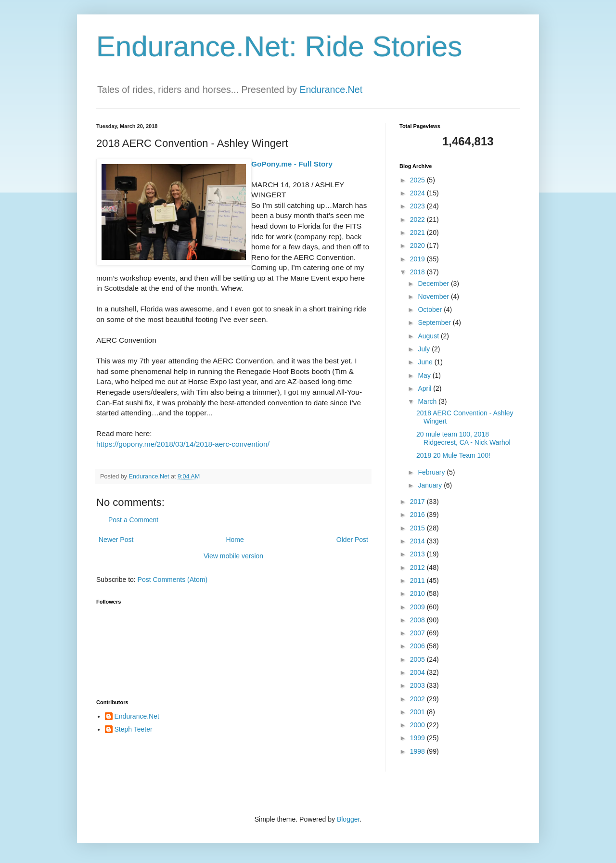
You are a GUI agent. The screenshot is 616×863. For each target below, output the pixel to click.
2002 (418, 699)
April (425, 388)
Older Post (352, 540)
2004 (418, 672)
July (425, 349)
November (434, 296)
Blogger (348, 819)
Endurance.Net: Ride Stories (279, 46)
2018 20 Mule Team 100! (453, 455)
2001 (418, 712)
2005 (418, 659)
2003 (418, 685)
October (431, 309)
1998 (418, 751)
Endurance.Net (331, 90)
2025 (418, 180)
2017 (418, 502)
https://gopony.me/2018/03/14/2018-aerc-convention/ (183, 444)
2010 (418, 593)
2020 (418, 245)
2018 (418, 272)
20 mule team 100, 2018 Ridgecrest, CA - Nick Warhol (463, 438)
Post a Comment (133, 520)
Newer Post (116, 540)
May (425, 375)
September (435, 322)
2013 (418, 554)
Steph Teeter (134, 729)
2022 (418, 219)
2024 (418, 193)
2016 (418, 515)
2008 (418, 620)
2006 (418, 646)
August (429, 336)
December (434, 283)
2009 (418, 607)
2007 (418, 633)
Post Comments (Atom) (173, 580)
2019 (418, 259)
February (432, 472)
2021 (418, 232)
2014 (418, 541)
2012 (418, 567)
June (426, 362)
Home (235, 540)
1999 (418, 738)
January (431, 485)
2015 (418, 528)
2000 (418, 725)
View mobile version (233, 556)
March (428, 401)
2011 (418, 580)
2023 (418, 206)
